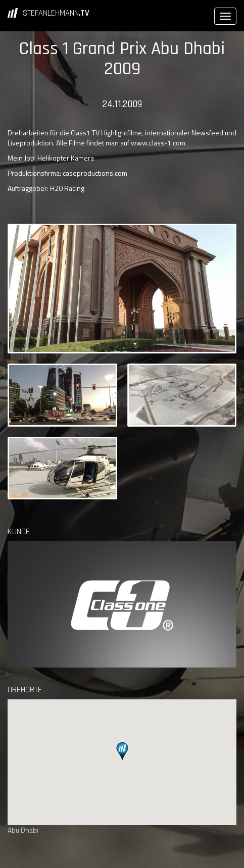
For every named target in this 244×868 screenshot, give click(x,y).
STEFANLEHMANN (56, 13)
